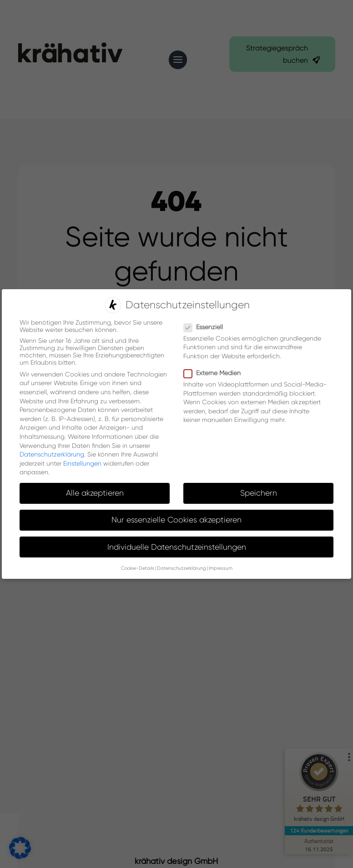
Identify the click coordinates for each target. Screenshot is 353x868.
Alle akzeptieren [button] (95, 493)
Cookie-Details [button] (138, 568)
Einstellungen (82, 463)
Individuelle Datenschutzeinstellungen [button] (177, 547)
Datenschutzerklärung (52, 454)
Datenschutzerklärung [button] (182, 568)
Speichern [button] (259, 493)
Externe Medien (216, 373)
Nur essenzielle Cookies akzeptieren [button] (176, 520)
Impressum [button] (221, 568)
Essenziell (207, 326)
